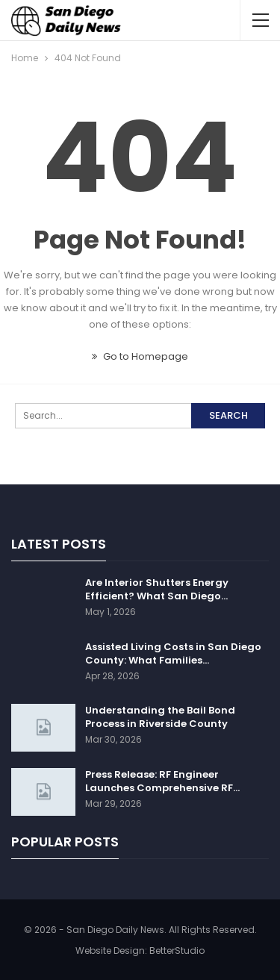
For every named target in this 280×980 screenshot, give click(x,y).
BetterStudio (177, 951)
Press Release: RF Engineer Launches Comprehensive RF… (162, 781)
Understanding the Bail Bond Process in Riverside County (160, 717)
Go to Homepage (140, 356)
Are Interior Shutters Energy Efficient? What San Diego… (157, 589)
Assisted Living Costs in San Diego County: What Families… (173, 653)
